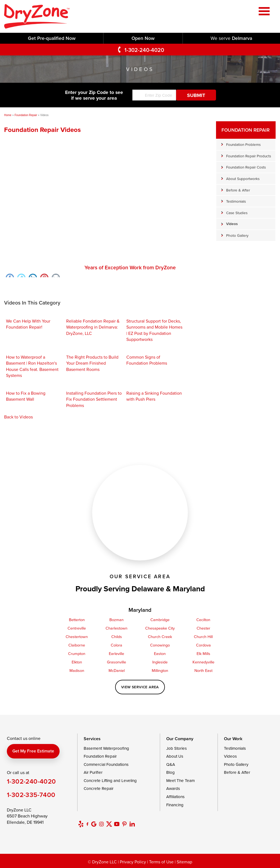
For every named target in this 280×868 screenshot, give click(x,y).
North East (203, 670)
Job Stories (177, 748)
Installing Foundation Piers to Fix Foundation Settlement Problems (94, 399)
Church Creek (160, 637)
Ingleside (160, 662)
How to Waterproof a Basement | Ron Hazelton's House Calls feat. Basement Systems (32, 366)
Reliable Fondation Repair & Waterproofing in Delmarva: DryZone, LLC (93, 327)
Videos (232, 224)
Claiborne (77, 645)
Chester (203, 628)
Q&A (171, 764)
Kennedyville (203, 662)
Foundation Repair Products (249, 156)
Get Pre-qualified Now (52, 38)
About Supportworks (243, 178)
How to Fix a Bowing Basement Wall (26, 396)
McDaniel (117, 670)
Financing (175, 805)
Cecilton (203, 620)
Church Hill (203, 637)
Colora (116, 645)
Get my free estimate (33, 751)
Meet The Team (180, 780)
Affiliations (175, 797)
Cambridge (160, 620)
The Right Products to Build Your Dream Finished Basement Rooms (92, 363)
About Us (175, 756)
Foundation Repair (246, 130)
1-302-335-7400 (31, 795)
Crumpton (77, 653)
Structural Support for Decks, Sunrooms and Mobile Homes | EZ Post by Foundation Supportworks (154, 330)
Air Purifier (93, 772)
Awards (173, 788)
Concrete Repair (99, 788)
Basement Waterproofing (106, 748)
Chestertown (77, 637)
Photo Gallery (237, 235)
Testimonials (236, 201)
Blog (170, 772)
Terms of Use (161, 862)
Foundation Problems (243, 144)
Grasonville (116, 662)
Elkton (77, 662)
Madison (77, 670)
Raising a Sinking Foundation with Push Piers (154, 396)
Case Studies (237, 213)
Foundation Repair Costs (246, 167)
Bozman (116, 620)
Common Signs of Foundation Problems (147, 360)
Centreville (77, 628)
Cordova (203, 645)
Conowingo (160, 645)
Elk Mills (203, 653)
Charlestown (116, 628)
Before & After (238, 190)
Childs (117, 637)
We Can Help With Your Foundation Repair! (28, 324)
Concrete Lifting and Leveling (110, 780)
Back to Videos (18, 417)
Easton (160, 653)
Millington (160, 670)
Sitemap (184, 862)
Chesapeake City (160, 628)
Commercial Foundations (106, 764)
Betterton (77, 620)
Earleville (116, 653)
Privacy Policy (133, 862)
